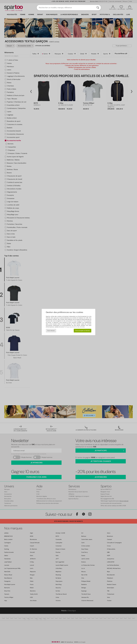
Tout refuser (51, 331)
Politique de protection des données (74, 327)
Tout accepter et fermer (82, 331)
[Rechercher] (98, 8)
